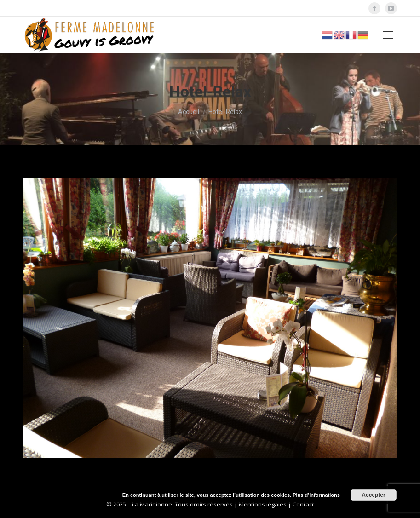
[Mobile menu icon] (388, 35)
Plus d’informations (316, 495)
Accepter (373, 495)
